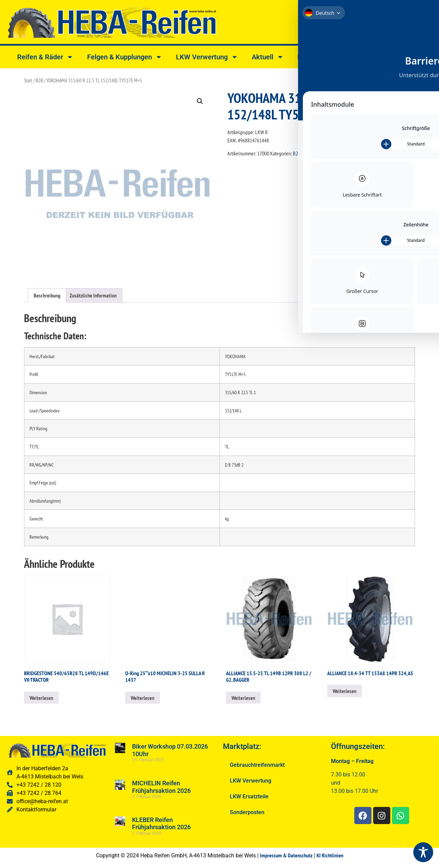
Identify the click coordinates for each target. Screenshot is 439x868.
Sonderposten (247, 812)
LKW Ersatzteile (249, 796)
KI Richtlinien (330, 855)
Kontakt (315, 57)
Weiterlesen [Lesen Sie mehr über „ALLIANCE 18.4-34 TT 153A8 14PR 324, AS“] (345, 691)
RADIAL (320, 153)
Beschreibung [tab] (47, 295)
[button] (200, 101)
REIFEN (336, 153)
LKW (307, 153)
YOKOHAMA (357, 153)
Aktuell (268, 57)
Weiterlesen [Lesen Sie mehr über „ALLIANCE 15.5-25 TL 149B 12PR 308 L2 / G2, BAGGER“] (243, 698)
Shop (359, 57)
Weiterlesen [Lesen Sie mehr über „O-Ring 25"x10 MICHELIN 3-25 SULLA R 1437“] (143, 698)
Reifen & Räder (45, 57)
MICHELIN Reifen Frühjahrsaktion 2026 (161, 787)
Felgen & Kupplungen (125, 57)
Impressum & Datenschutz (286, 855)
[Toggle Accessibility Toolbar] (423, 852)
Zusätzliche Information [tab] (93, 295)
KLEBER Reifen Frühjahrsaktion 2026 (161, 824)
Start (28, 80)
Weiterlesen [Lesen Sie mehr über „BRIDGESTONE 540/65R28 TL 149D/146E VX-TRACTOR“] (41, 698)
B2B (39, 80)
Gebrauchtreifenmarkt (257, 765)
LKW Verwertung (207, 57)
